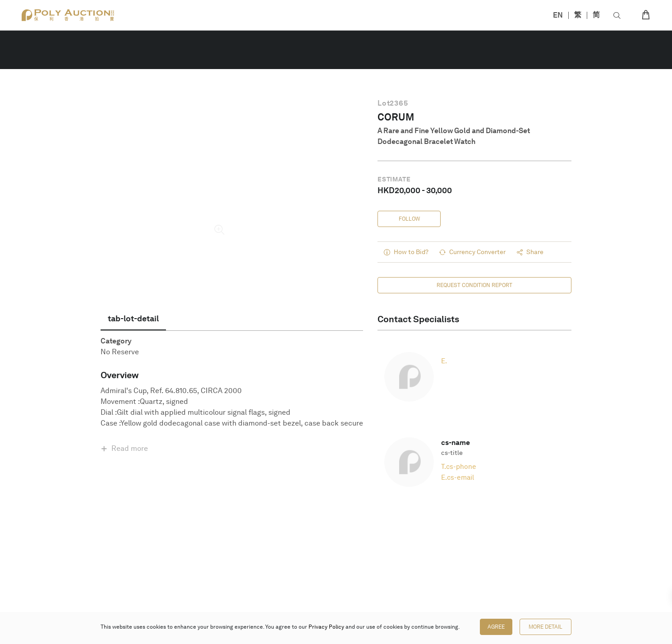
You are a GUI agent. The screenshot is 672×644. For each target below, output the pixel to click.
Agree (496, 627)
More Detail (545, 627)
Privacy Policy (326, 627)
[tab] (133, 319)
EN (558, 15)
